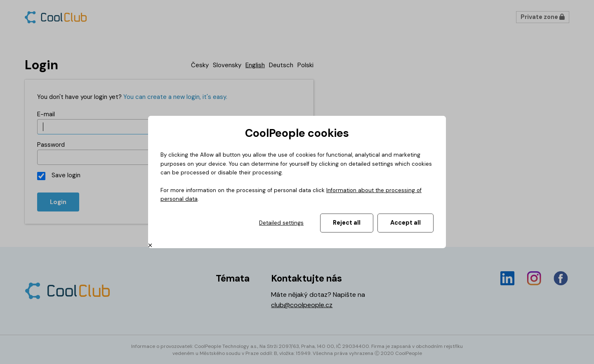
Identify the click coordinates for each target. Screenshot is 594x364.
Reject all (347, 223)
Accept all (405, 223)
